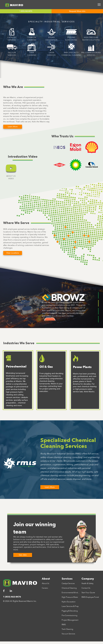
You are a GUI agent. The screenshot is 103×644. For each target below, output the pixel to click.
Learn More (50, 487)
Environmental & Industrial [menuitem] (71, 593)
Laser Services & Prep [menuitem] (70, 606)
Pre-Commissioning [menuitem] (69, 615)
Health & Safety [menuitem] (87, 583)
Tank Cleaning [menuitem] (67, 629)
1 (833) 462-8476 (26, 11)
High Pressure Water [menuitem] (70, 597)
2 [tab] (98, 303)
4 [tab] (98, 319)
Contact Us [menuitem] (86, 588)
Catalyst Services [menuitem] (68, 583)
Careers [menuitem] (45, 588)
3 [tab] (98, 311)
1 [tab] (98, 295)
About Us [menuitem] (46, 583)
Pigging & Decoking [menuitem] (70, 611)
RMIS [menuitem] (64, 625)
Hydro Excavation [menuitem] (69, 602)
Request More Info (77, 11)
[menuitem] (5, 591)
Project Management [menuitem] (70, 620)
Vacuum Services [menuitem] (68, 634)
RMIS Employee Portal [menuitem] (90, 597)
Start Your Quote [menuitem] (88, 593)
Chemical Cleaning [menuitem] (69, 588)
